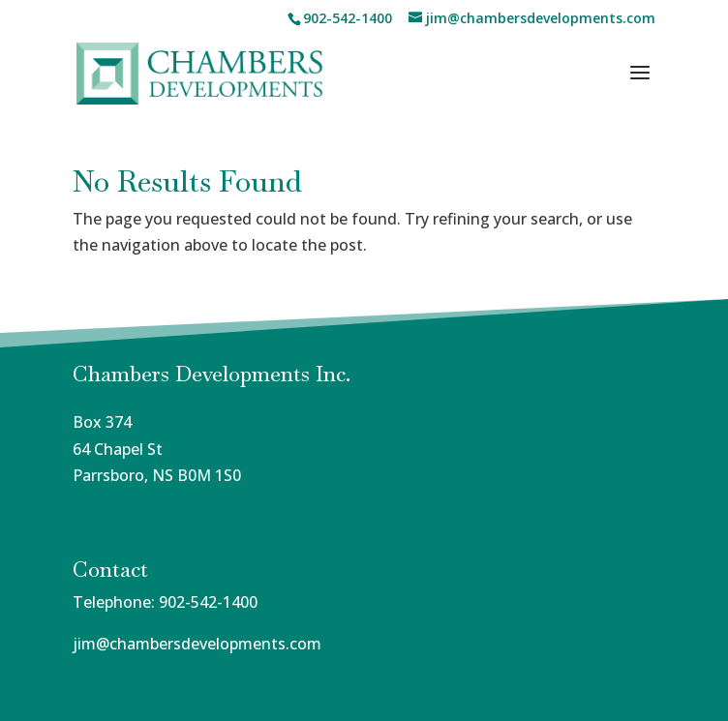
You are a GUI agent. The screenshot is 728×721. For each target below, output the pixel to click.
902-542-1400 (208, 602)
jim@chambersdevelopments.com (197, 644)
